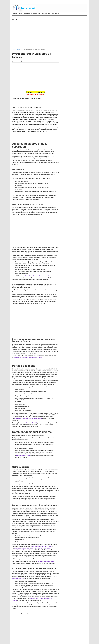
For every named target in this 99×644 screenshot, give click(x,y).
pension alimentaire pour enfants (42, 546)
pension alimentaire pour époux (41, 548)
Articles (18, 49)
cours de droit (36, 14)
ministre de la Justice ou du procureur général (28, 418)
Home (15, 14)
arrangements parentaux (22, 548)
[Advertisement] (36, 34)
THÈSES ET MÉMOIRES (24, 14)
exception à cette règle (23, 456)
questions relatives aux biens (23, 550)
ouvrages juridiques (48, 14)
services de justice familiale (29, 423)
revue (57, 14)
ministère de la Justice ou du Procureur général (36, 276)
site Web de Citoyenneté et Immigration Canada (28, 358)
